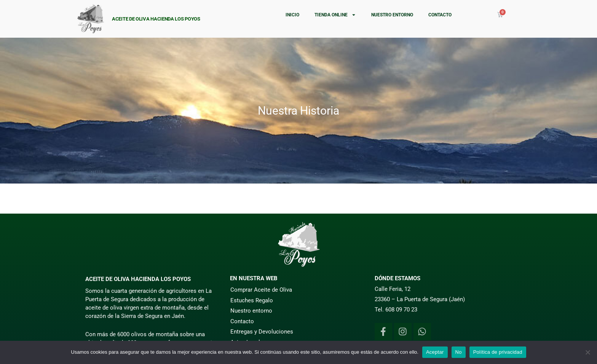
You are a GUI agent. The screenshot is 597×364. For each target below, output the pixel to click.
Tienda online (335, 15)
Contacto (440, 15)
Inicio (292, 15)
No (459, 352)
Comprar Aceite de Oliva (261, 290)
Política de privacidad (498, 352)
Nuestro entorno (392, 15)
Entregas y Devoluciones (262, 332)
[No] (587, 352)
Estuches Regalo (252, 300)
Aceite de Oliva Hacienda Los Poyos (156, 19)
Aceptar (435, 352)
